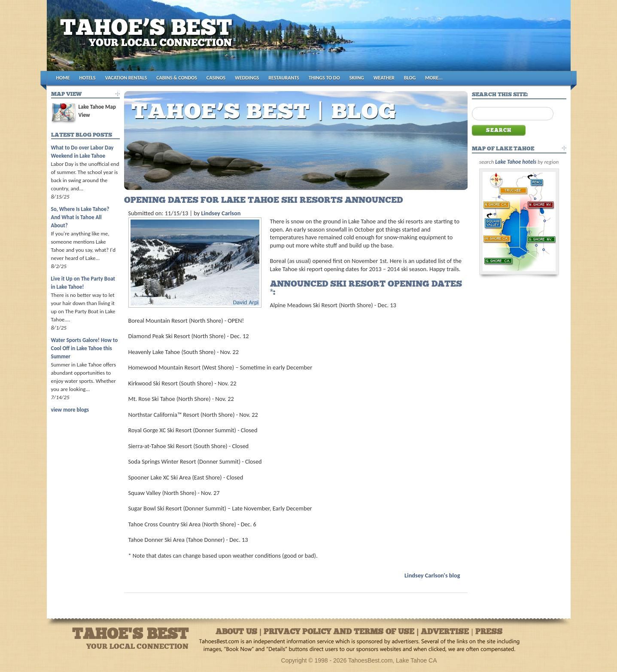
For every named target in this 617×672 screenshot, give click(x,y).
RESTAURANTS (284, 78)
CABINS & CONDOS (177, 78)
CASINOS (216, 78)
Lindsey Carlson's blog (432, 575)
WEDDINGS (247, 78)
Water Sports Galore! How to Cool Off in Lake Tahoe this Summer (85, 348)
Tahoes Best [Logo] (148, 39)
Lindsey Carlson (221, 213)
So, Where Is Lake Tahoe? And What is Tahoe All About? (80, 217)
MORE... (434, 78)
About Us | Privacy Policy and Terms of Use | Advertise (342, 632)
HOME (63, 78)
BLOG (410, 78)
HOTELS (88, 78)
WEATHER (384, 78)
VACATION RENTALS (126, 78)
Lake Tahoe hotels (516, 162)
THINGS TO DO (324, 78)
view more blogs (70, 410)
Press (489, 632)
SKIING (357, 78)
